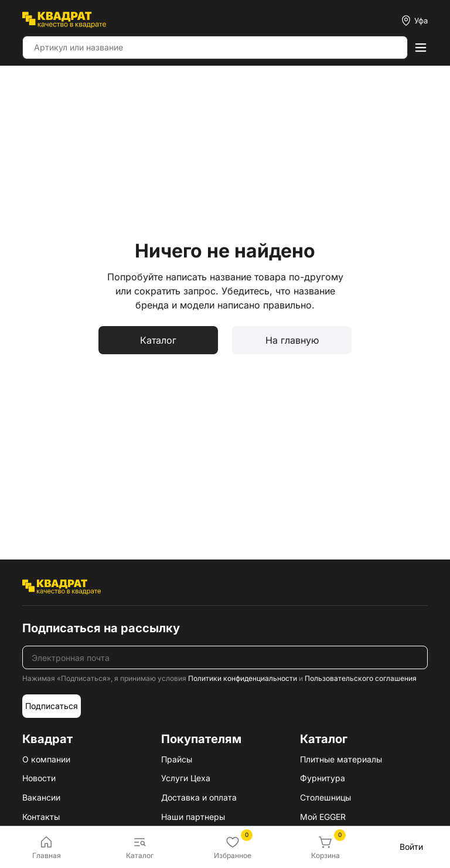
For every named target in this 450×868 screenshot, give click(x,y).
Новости (39, 778)
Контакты (41, 817)
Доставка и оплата (199, 797)
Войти (411, 847)
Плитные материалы (341, 759)
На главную (292, 340)
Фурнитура (323, 778)
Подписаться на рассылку (101, 628)
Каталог (158, 340)
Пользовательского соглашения (361, 678)
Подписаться (52, 706)
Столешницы (325, 797)
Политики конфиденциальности (243, 678)
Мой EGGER (323, 817)
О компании (46, 759)
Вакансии (41, 797)
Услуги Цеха (186, 778)
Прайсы (177, 759)
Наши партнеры (193, 817)
